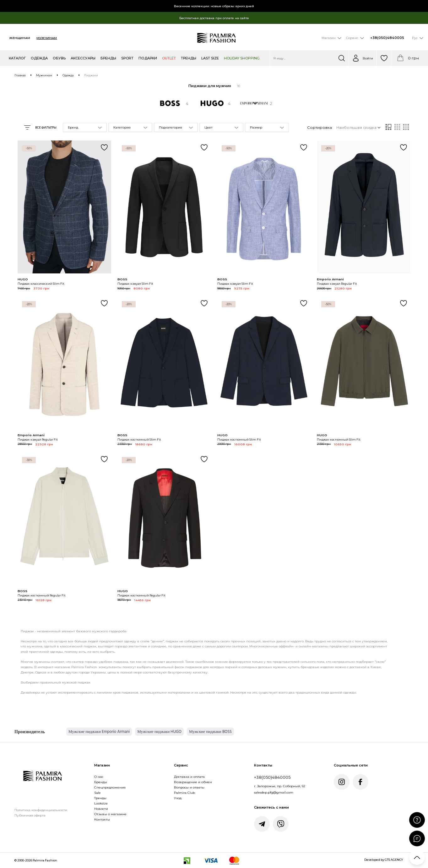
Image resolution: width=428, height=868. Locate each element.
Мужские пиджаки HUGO (159, 732)
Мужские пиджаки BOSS (210, 732)
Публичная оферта (30, 815)
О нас (99, 777)
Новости (101, 809)
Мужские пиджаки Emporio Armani (99, 732)
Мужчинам (47, 38)
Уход (178, 798)
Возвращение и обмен (193, 782)
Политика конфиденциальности (41, 810)
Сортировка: (320, 127)
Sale (98, 793)
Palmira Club (184, 793)
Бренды (101, 782)
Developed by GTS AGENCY (384, 860)
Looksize (101, 803)
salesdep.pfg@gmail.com (274, 792)
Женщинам (20, 38)
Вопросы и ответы (189, 787)
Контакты (102, 819)
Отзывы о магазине (110, 814)
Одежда (68, 75)
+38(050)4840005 (387, 38)
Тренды (100, 798)
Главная (20, 75)
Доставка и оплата (189, 777)
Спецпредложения (110, 787)
